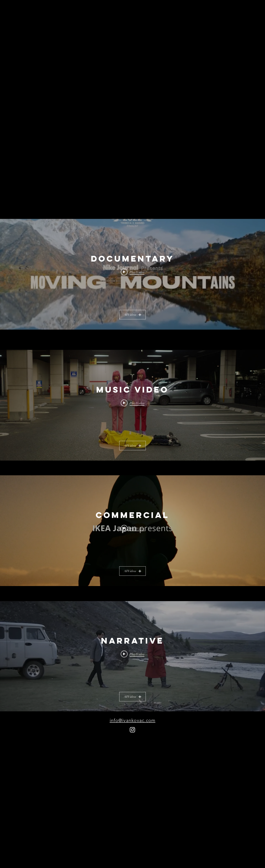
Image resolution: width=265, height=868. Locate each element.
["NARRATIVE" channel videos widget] (132, 656)
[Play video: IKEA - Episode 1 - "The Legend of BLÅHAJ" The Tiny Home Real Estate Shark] (133, 528)
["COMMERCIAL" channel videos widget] (132, 531)
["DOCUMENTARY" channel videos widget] (132, 274)
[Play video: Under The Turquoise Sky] (133, 654)
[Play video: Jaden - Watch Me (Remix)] (133, 403)
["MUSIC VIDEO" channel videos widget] (132, 405)
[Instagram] (132, 730)
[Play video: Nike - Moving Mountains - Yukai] (133, 272)
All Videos (132, 315)
